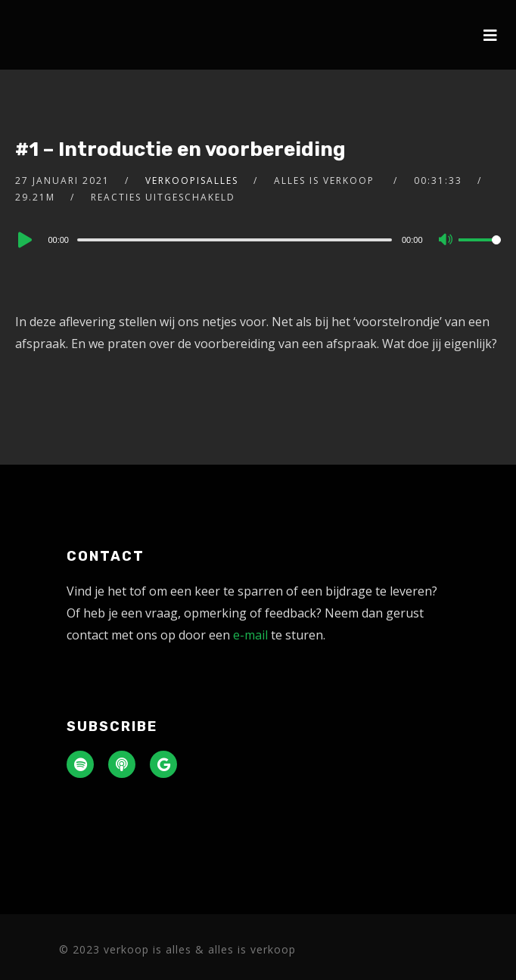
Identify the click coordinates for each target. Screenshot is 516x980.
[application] (258, 239)
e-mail (250, 635)
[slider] (235, 240)
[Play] (23, 240)
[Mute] (446, 241)
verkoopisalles (192, 180)
